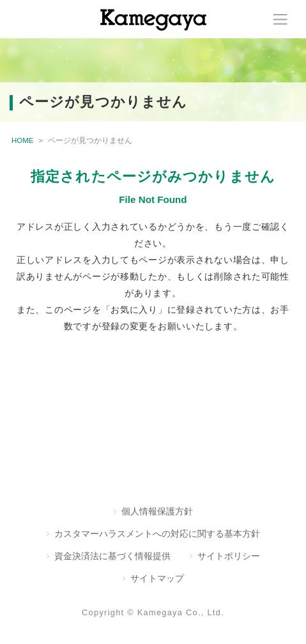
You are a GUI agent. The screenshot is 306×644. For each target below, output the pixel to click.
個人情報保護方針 (157, 511)
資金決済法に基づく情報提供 (112, 556)
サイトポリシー (229, 556)
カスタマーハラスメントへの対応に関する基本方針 (157, 534)
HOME (23, 140)
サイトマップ (157, 578)
